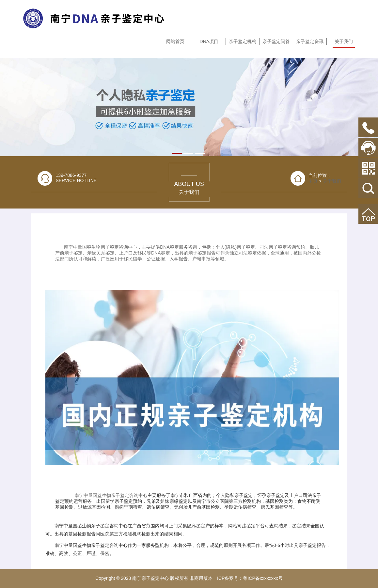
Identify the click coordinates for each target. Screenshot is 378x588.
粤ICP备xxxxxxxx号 (263, 578)
